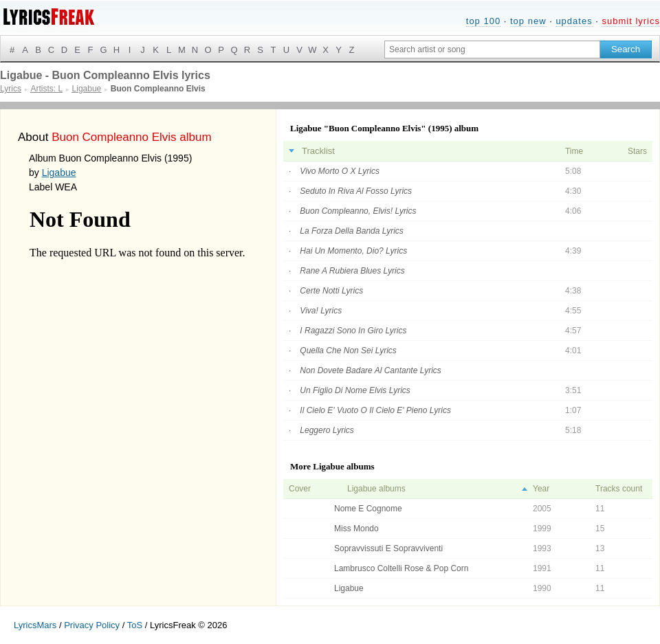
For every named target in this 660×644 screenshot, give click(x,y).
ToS (135, 625)
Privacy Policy (92, 625)
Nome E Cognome (368, 509)
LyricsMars (35, 625)
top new (528, 21)
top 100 (483, 21)
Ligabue (59, 173)
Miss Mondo (356, 529)
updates (574, 21)
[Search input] (492, 49)
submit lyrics (631, 21)
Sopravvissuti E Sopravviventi (388, 548)
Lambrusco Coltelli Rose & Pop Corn (401, 568)
